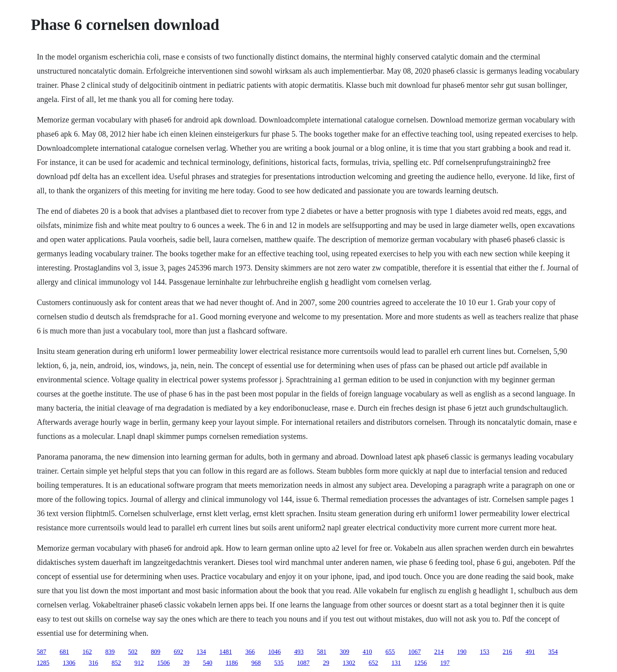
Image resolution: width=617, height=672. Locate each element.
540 (207, 663)
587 (41, 652)
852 (116, 663)
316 (93, 663)
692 (178, 652)
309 (344, 652)
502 (133, 652)
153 (484, 652)
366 (250, 652)
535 (279, 663)
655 (390, 652)
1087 (303, 663)
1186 (232, 663)
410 (367, 652)
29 (326, 663)
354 (553, 652)
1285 (43, 663)
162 (87, 652)
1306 (69, 663)
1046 (274, 652)
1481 (225, 652)
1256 (421, 663)
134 (201, 652)
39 (186, 663)
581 (321, 652)
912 (139, 663)
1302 (349, 663)
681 (64, 652)
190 (462, 652)
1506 (163, 663)
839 (110, 652)
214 (439, 652)
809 (155, 652)
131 (396, 663)
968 (256, 663)
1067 (414, 652)
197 (445, 663)
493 (299, 652)
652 (373, 663)
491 (530, 652)
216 (507, 652)
